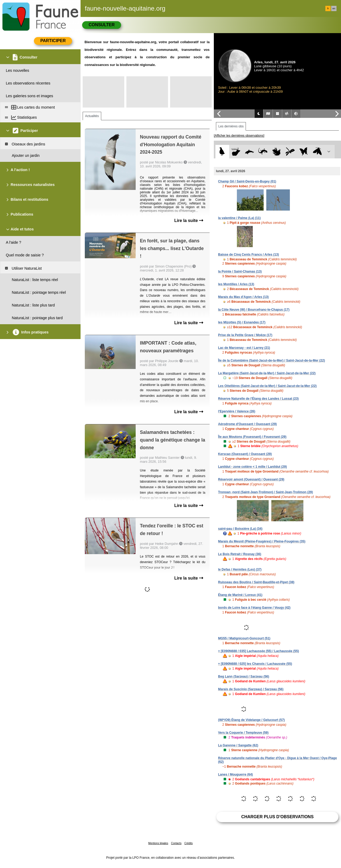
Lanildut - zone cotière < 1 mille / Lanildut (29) (253, 467)
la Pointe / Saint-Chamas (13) (240, 271)
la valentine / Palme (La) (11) (239, 218)
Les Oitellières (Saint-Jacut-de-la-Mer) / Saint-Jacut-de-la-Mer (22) (267, 386)
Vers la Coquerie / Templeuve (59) (243, 733)
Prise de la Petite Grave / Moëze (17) (245, 335)
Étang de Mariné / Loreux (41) (240, 595)
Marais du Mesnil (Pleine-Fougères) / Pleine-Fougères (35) (262, 541)
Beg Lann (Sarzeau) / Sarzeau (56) (244, 676)
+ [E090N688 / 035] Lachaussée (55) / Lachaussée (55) (258, 651)
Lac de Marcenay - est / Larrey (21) (244, 348)
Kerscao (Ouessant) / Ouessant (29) (245, 454)
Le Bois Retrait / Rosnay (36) (240, 554)
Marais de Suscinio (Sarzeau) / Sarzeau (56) (251, 689)
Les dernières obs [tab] (231, 126)
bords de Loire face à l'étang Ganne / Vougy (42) (254, 608)
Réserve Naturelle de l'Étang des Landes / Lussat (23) (258, 399)
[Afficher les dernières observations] (239, 136)
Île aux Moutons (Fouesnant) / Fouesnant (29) (252, 437)
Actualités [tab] (92, 116)
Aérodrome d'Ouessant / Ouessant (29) (247, 424)
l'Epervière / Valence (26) (237, 411)
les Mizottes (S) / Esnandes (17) (242, 322)
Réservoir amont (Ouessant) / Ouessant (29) (251, 479)
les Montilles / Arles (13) (236, 284)
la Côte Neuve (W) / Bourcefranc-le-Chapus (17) (254, 310)
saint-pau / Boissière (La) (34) (240, 529)
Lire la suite (189, 221)
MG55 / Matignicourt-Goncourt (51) (244, 638)
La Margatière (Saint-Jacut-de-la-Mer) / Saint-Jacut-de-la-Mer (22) (267, 373)
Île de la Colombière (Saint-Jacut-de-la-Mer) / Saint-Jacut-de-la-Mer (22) (271, 360)
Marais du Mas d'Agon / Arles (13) (243, 297)
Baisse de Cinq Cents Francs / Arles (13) (249, 255)
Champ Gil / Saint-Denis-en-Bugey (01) (247, 181)
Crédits (189, 843)
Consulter (101, 25)
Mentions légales (158, 843)
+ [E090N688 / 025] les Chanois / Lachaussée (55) (255, 664)
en (334, 8)
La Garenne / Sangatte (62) (238, 745)
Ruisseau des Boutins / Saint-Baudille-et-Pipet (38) (256, 582)
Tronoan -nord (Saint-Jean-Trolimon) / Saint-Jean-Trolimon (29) (265, 492)
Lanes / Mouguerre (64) (235, 774)
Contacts (176, 843)
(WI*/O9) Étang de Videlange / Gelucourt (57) (251, 720)
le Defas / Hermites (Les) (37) (240, 569)
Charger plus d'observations (277, 817)
